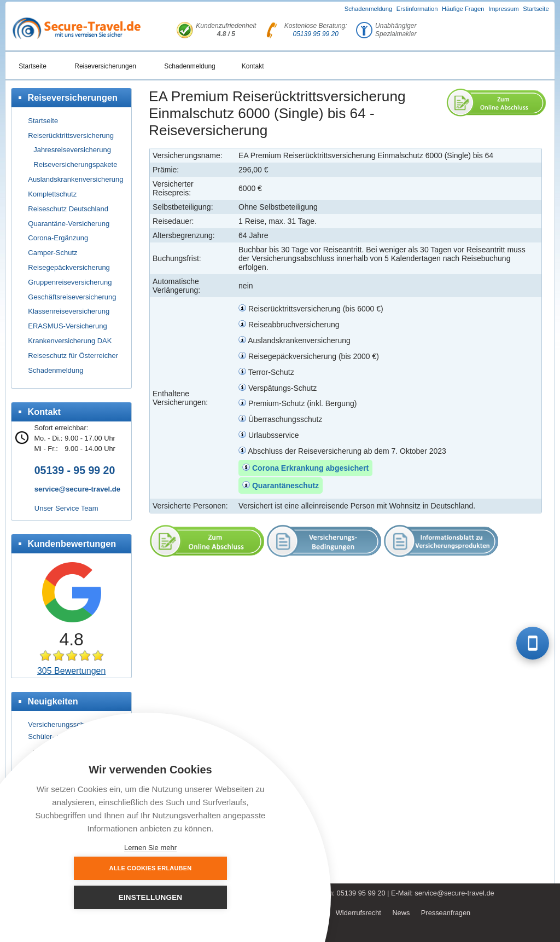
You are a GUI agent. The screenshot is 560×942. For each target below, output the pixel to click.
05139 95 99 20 (316, 34)
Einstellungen (211, 897)
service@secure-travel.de (77, 489)
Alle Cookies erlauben (91, 897)
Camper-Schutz (52, 253)
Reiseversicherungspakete (75, 164)
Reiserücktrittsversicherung (71, 135)
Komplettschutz (52, 194)
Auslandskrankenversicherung (75, 179)
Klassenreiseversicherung (69, 311)
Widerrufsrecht (358, 913)
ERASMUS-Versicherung (68, 326)
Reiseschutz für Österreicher (73, 356)
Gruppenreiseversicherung (70, 282)
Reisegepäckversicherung (69, 267)
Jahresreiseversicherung (72, 150)
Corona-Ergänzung (58, 238)
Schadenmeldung (369, 9)
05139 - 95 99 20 (75, 470)
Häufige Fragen (463, 9)
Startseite (536, 9)
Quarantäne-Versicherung (69, 224)
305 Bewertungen (71, 671)
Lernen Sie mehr (150, 848)
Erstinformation (417, 9)
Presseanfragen (446, 913)
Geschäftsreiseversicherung (72, 297)
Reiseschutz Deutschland (68, 209)
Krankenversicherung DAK (70, 341)
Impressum (504, 9)
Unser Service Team (66, 508)
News (401, 913)
